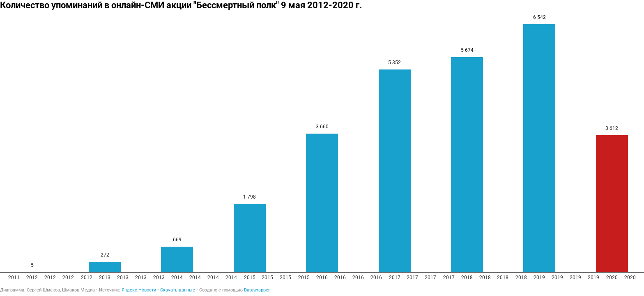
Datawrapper (257, 290)
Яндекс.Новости (139, 290)
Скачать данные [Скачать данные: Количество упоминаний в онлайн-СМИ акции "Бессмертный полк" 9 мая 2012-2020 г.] (178, 290)
